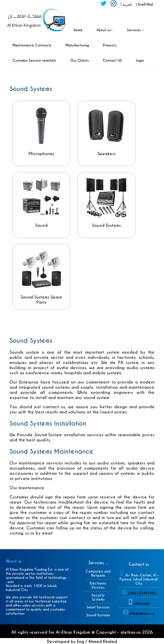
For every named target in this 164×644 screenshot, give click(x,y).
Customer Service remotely (34, 60)
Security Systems (98, 597)
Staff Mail (146, 4)
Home (78, 30)
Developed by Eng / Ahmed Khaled (82, 641)
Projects (110, 45)
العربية (128, 4)
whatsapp (142, 603)
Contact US (112, 60)
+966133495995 (142, 593)
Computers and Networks (98, 573)
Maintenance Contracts (32, 45)
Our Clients (80, 60)
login (140, 60)
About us (105, 30)
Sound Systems (98, 615)
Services (135, 30)
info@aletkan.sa (142, 613)
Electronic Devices (98, 585)
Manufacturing (77, 45)
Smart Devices (98, 607)
